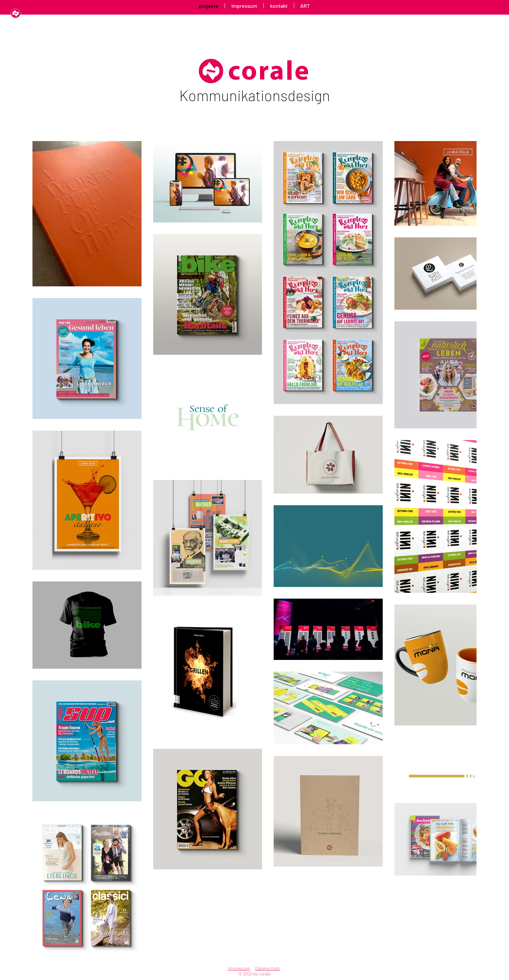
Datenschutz (267, 968)
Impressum (239, 968)
